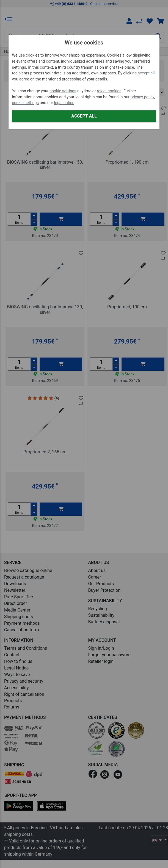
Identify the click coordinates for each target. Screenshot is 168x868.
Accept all (84, 116)
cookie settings (63, 91)
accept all (146, 73)
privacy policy (142, 97)
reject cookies (109, 91)
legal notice (64, 103)
